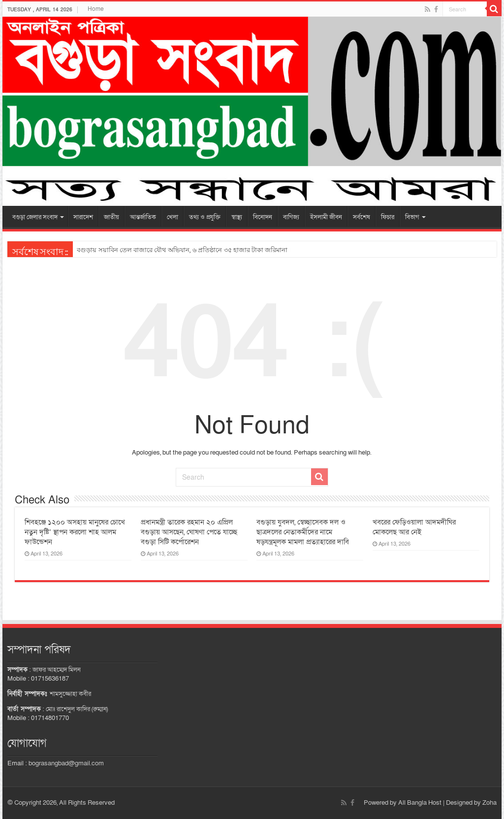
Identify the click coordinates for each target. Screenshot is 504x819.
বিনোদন (263, 217)
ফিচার (388, 217)
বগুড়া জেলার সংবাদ (35, 217)
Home (96, 9)
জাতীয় (111, 217)
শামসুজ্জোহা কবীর (70, 694)
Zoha (489, 803)
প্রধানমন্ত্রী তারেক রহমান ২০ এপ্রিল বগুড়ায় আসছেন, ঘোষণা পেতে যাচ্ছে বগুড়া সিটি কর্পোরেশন (189, 532)
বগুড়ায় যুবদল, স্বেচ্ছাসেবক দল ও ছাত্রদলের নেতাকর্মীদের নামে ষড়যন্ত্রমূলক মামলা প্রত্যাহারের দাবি (303, 532)
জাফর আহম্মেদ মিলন (57, 670)
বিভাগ (412, 217)
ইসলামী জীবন (326, 217)
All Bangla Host (420, 803)
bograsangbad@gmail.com (66, 763)
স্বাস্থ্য (237, 217)
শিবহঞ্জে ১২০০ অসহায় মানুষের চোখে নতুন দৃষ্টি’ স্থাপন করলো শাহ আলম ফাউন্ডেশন (75, 532)
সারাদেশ (83, 217)
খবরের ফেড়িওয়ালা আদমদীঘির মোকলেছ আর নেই (414, 527)
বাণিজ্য (291, 217)
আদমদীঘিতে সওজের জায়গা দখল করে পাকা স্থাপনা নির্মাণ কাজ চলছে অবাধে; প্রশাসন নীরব (195, 250)
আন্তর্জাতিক (143, 217)
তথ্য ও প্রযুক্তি (205, 217)
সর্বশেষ (362, 217)
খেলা (173, 217)
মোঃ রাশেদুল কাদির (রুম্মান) (77, 709)
